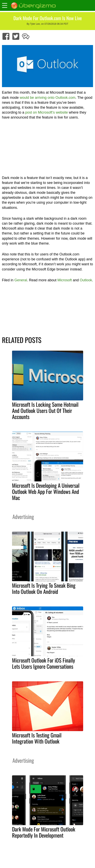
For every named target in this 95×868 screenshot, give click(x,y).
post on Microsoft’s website (47, 112)
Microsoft (65, 280)
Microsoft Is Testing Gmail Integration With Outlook (37, 738)
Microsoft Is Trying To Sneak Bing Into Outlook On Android (44, 588)
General (21, 280)
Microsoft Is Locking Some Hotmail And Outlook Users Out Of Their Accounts (45, 410)
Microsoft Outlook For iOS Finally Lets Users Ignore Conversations (44, 663)
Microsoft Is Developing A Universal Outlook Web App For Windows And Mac (46, 491)
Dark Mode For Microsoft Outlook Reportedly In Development (44, 832)
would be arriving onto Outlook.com (48, 98)
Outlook (86, 280)
